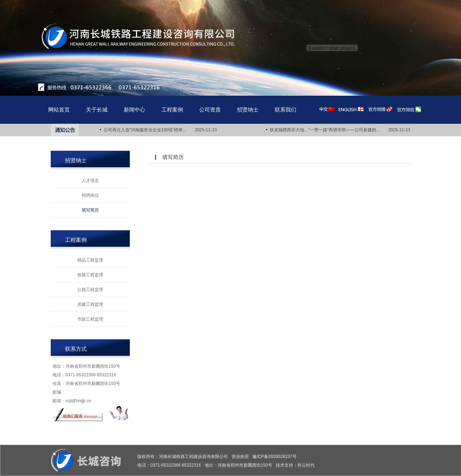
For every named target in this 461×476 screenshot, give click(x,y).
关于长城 (97, 110)
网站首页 (59, 110)
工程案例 (172, 110)
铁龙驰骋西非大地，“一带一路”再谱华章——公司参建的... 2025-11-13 (341, 130)
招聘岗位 (90, 195)
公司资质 (210, 110)
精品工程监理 (90, 260)
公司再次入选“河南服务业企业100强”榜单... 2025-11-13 (161, 130)
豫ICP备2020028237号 (275, 457)
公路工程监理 (90, 290)
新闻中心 (134, 110)
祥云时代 (306, 465)
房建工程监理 (90, 304)
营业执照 (240, 457)
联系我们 (286, 110)
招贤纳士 (248, 110)
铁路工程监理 (90, 275)
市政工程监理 (90, 319)
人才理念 (90, 181)
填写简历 (90, 210)
